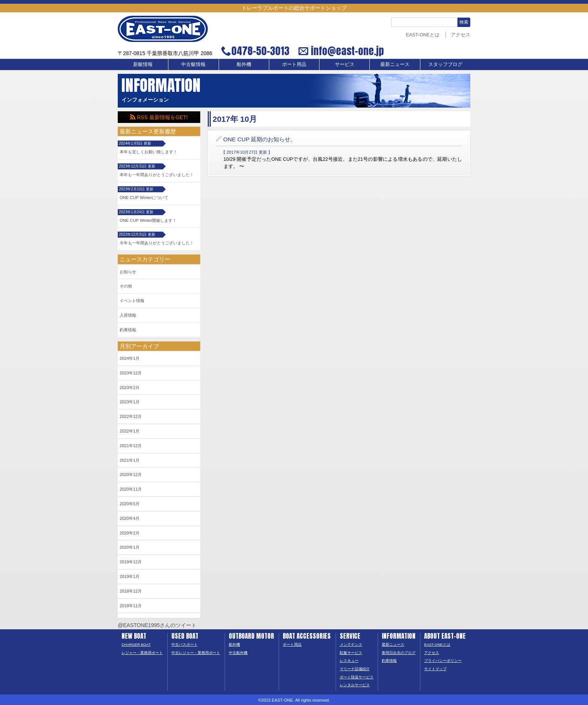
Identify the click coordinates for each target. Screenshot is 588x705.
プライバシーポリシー (443, 661)
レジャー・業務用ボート (142, 653)
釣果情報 (128, 330)
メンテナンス (351, 644)
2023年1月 (130, 402)
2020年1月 (130, 547)
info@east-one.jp (346, 51)
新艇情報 (143, 64)
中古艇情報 (193, 64)
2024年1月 (130, 358)
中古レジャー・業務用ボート (196, 653)
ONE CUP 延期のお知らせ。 (259, 139)
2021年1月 (130, 460)
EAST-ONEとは (423, 35)
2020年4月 (130, 518)
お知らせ (128, 272)
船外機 (244, 64)
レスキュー (349, 661)
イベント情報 (132, 301)
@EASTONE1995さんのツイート (157, 625)
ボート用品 (294, 64)
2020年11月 (131, 489)
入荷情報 (128, 315)
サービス (345, 64)
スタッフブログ (445, 64)
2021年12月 (131, 446)
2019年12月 (131, 562)
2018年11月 (131, 606)
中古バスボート (184, 644)
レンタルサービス (355, 685)
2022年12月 (131, 416)
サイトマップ (435, 669)
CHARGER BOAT (136, 644)
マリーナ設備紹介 (355, 669)
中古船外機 (238, 653)
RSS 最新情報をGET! (159, 117)
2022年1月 (130, 431)
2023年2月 (130, 388)
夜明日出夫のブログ (399, 653)
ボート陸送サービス (357, 677)
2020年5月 (130, 504)
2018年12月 (131, 591)
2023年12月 (131, 373)
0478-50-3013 (260, 51)
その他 (126, 286)
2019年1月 (130, 576)
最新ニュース (395, 64)
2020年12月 (131, 474)
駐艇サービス (351, 653)
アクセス (460, 35)
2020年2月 (130, 533)
